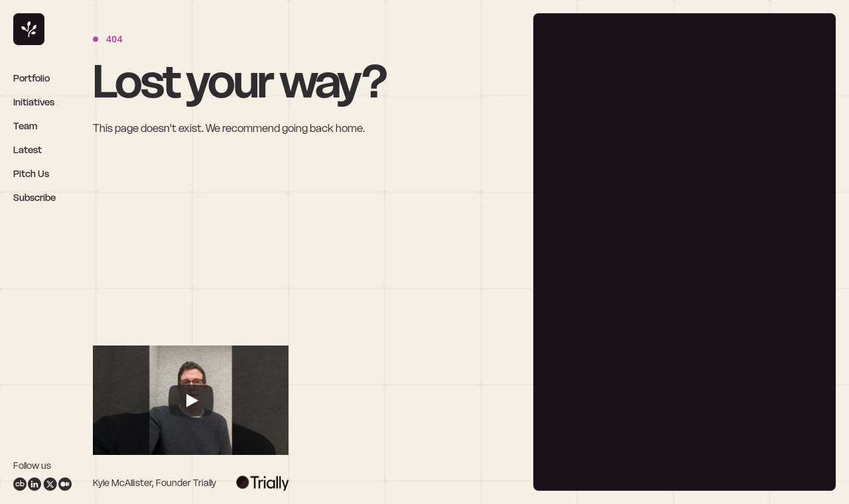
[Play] (191, 401)
